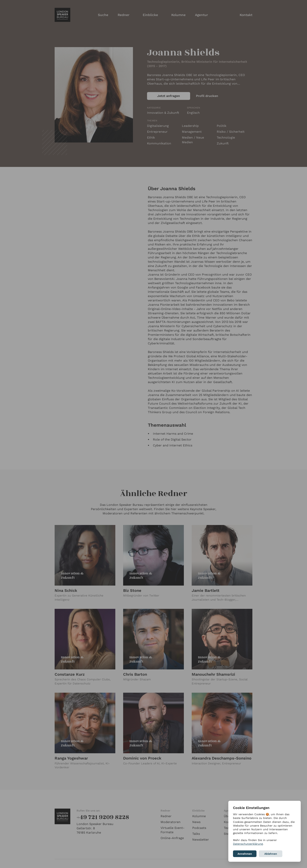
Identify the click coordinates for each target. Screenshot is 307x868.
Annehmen (245, 854)
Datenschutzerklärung (248, 844)
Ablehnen (271, 854)
